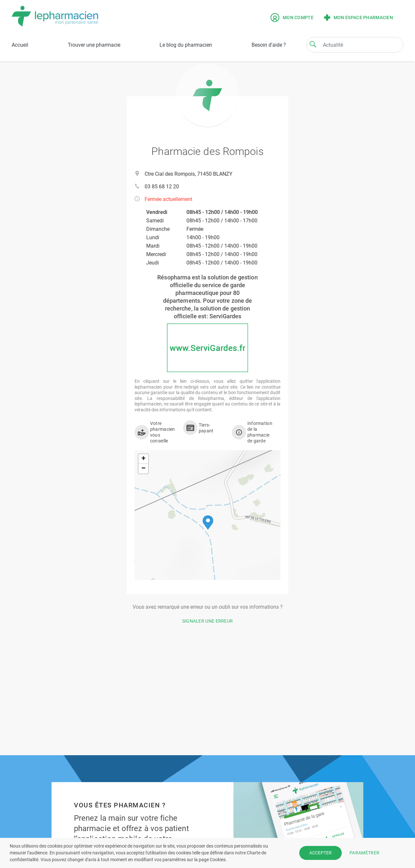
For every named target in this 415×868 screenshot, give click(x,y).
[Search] (313, 44)
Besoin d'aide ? (269, 45)
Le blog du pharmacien (186, 45)
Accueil (20, 45)
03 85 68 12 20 (162, 187)
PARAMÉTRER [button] (364, 853)
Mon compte (292, 18)
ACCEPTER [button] (320, 853)
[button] (208, 523)
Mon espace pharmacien (358, 18)
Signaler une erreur (208, 621)
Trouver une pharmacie (94, 45)
